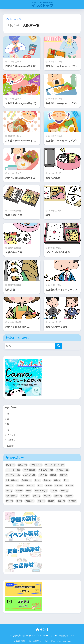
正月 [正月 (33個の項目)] (59, 485)
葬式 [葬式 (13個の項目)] (9, 501)
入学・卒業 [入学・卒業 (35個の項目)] (12, 480)
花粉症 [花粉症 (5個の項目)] (58, 496)
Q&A (72, 636)
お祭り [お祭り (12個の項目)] (23, 465)
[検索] (59, 346)
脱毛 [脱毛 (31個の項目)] (47, 496)
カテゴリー (10, 408)
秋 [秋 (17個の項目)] (29, 491)
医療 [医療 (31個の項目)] (47, 480)
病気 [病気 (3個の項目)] (9, 491)
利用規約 (63, 636)
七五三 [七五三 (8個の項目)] (43, 475)
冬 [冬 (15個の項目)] (37, 480)
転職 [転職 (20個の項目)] (41, 501)
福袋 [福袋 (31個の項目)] (19, 491)
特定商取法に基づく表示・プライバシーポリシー (33, 636)
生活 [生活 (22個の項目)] (69, 485)
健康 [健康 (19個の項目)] (64, 475)
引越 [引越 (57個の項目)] (31, 485)
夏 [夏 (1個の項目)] (66, 480)
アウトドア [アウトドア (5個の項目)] (36, 465)
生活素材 (11, 446)
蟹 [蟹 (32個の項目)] (19, 501)
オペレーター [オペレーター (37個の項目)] (13, 470)
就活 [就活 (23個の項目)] (20, 485)
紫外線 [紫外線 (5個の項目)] (64, 491)
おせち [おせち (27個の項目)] (10, 465)
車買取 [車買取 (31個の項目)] (30, 501)
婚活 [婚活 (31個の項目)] (9, 485)
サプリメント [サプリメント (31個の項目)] (46, 470)
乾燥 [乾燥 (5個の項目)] (53, 475)
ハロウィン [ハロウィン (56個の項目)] (29, 475)
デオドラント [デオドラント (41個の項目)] (13, 475)
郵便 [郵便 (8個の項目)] (51, 501)
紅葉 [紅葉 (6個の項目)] (54, 491)
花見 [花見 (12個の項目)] (69, 496)
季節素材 (11, 440)
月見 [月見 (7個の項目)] (49, 485)
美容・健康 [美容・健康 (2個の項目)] (12, 496)
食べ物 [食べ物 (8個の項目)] (72, 501)
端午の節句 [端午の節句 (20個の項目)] (41, 491)
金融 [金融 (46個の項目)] (61, 501)
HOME (42, 629)
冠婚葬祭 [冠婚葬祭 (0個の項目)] (26, 480)
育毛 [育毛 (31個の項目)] (37, 496)
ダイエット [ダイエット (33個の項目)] (63, 470)
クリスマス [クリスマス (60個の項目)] (29, 470)
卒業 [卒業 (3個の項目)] (57, 480)
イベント (11, 435)
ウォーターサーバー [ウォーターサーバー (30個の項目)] (55, 465)
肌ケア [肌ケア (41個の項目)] (25, 496)
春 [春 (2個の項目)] (40, 485)
